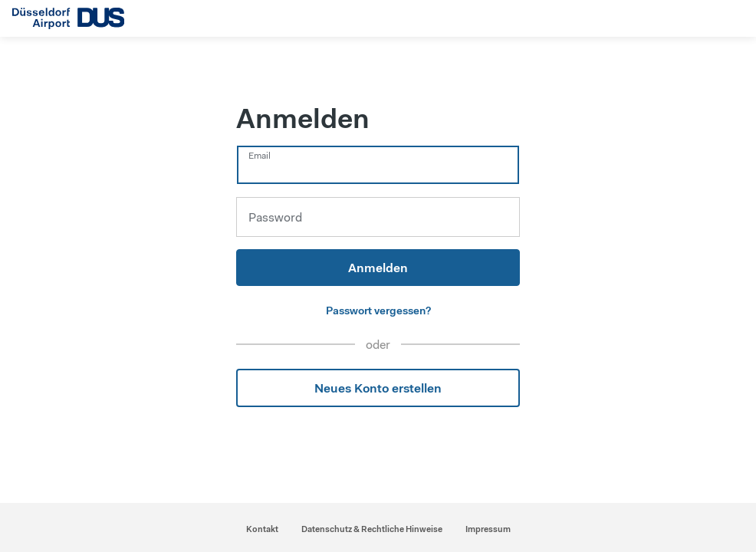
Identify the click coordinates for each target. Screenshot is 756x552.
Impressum (488, 529)
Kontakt (262, 529)
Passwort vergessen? (378, 310)
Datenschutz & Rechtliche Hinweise (372, 529)
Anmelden (378, 268)
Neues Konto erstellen (378, 388)
